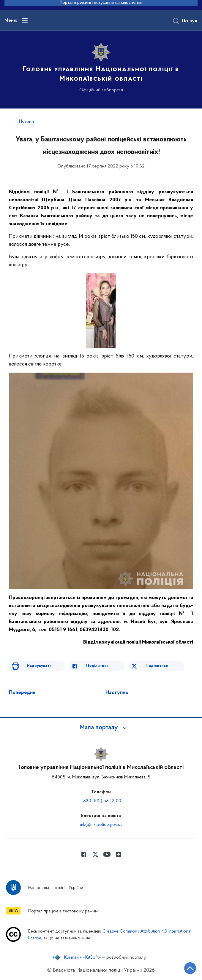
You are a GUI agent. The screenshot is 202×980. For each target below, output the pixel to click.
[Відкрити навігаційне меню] (25, 20)
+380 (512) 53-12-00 (101, 801)
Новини (26, 122)
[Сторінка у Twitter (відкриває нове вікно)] (95, 854)
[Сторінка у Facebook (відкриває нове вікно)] (84, 854)
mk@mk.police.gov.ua (101, 825)
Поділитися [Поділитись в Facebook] (97, 666)
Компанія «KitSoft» (83, 957)
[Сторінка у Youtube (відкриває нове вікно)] (107, 854)
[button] (101, 728)
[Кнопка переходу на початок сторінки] (190, 968)
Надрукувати (39, 666)
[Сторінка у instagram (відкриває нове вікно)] (119, 854)
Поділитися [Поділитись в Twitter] (157, 666)
